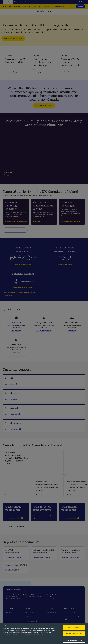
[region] (44, 634)
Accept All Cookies (74, 627)
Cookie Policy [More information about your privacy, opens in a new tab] (39, 634)
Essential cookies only (74, 634)
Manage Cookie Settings (74, 640)
